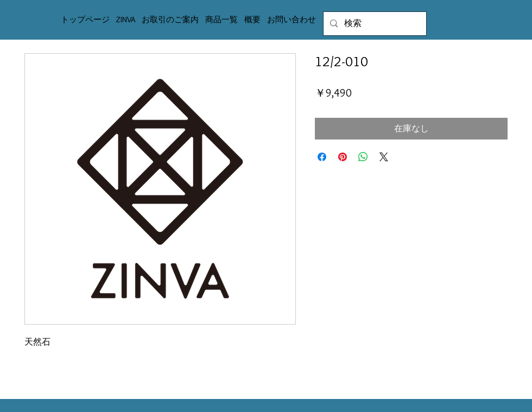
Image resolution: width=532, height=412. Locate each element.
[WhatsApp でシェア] (363, 157)
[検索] (374, 24)
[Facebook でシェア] (322, 157)
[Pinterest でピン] (343, 157)
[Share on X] (384, 157)
